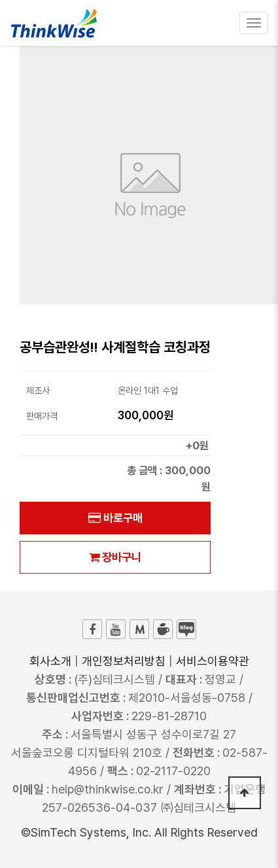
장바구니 (115, 557)
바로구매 (115, 518)
